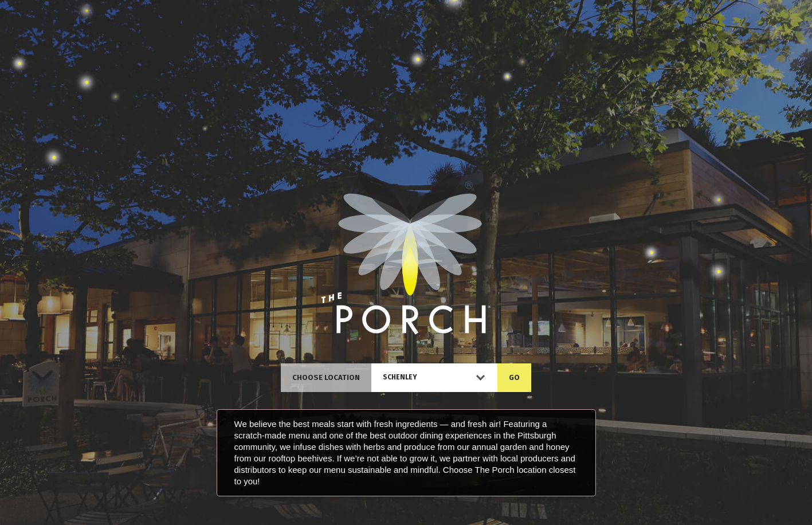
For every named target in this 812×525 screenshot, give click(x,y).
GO (514, 377)
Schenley (400, 377)
